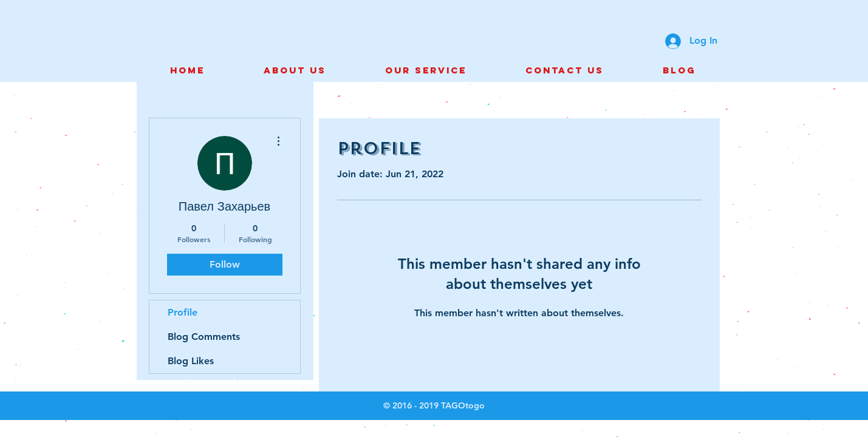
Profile (183, 312)
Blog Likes (191, 361)
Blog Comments (204, 337)
